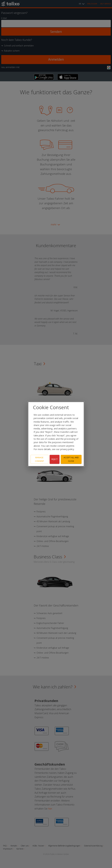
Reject (55, 459)
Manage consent (39, 459)
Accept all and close (71, 459)
